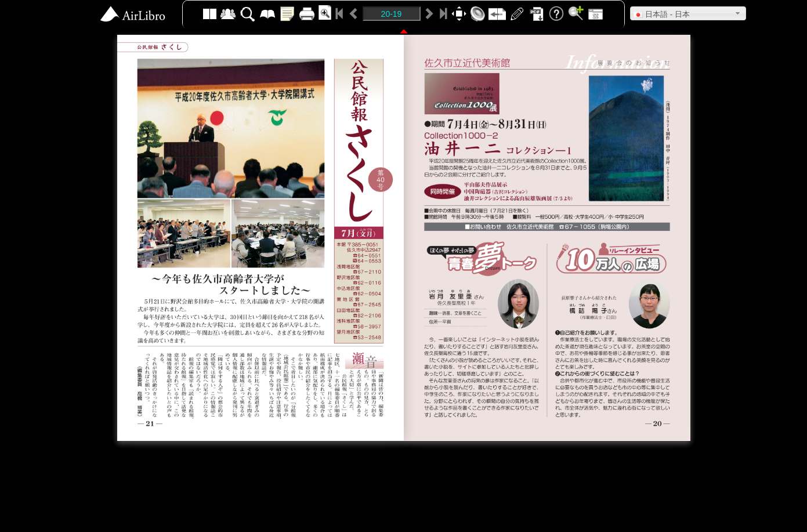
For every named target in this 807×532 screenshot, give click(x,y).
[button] (688, 13)
